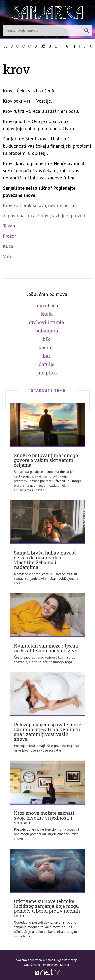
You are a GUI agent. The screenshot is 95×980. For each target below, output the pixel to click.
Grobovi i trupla (47, 322)
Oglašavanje (32, 965)
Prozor (9, 236)
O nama (48, 960)
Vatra (8, 256)
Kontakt (65, 965)
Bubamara (47, 331)
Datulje (47, 364)
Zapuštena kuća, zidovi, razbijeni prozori (44, 216)
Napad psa (47, 305)
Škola (47, 314)
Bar (47, 356)
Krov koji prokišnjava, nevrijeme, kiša (41, 205)
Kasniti (47, 347)
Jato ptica (47, 373)
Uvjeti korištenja (67, 960)
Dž (43, 46)
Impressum (50, 965)
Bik (47, 339)
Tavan (9, 226)
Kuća (8, 246)
